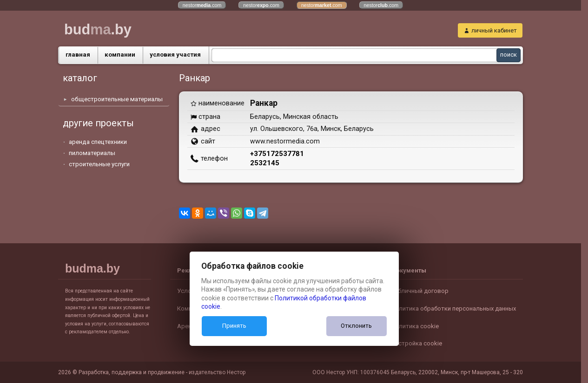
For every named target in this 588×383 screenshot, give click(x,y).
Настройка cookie (416, 343)
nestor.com (202, 5)
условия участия (175, 55)
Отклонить (356, 326)
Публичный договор (420, 291)
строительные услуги (99, 164)
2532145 (265, 163)
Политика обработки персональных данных (453, 308)
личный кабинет (494, 30)
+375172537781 (277, 154)
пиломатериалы (92, 153)
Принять (234, 326)
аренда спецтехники (98, 142)
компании (120, 55)
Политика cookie (415, 326)
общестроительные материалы (117, 99)
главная (78, 55)
